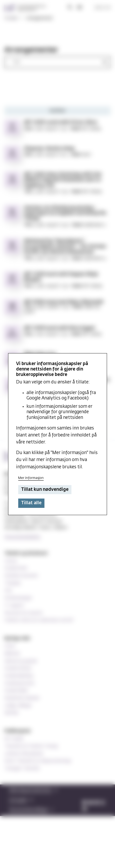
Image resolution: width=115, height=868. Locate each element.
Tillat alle (31, 503)
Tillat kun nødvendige (45, 490)
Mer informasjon (31, 478)
